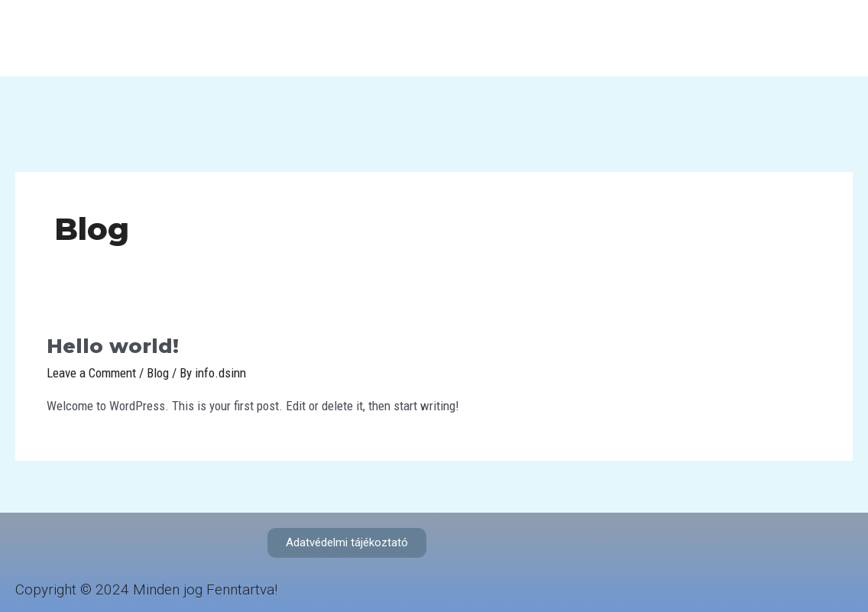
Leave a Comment (91, 373)
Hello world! (113, 346)
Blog (158, 373)
